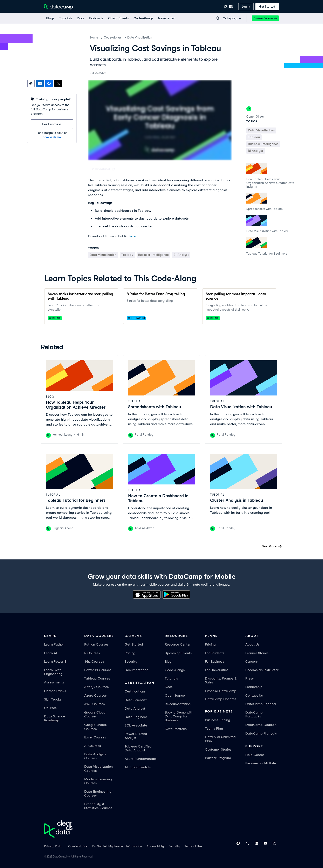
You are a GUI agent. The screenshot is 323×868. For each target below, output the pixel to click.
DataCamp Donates (221, 699)
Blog (168, 662)
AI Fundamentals (138, 767)
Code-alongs (113, 37)
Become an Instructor (262, 670)
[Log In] (246, 7)
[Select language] (229, 7)
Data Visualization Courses (98, 769)
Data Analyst (135, 708)
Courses (50, 708)
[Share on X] (58, 83)
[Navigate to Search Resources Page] (218, 18)
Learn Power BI (56, 662)
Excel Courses (95, 737)
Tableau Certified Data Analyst (138, 748)
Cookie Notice (78, 846)
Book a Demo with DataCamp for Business (179, 716)
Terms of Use (193, 846)
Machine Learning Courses (98, 781)
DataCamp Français (261, 733)
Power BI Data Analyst (136, 736)
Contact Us (254, 695)
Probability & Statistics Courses (98, 806)
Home (94, 37)
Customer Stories (218, 749)
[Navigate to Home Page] (59, 7)
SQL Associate (136, 725)
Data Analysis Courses (95, 756)
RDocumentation (178, 704)
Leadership (254, 687)
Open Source (175, 695)
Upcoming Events (178, 653)
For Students (215, 653)
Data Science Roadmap (54, 718)
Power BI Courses (98, 670)
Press (250, 678)
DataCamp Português (254, 714)
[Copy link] (31, 83)
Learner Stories (257, 653)
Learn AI (50, 653)
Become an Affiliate (261, 763)
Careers (252, 662)
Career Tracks (55, 691)
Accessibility (155, 846)
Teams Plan (214, 728)
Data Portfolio (176, 729)
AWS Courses (95, 704)
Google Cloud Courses (95, 714)
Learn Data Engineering (53, 672)
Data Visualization (140, 37)
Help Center (255, 755)
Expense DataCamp (221, 691)
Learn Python (54, 644)
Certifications (135, 691)
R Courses (92, 653)
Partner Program (218, 758)
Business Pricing (218, 720)
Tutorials (171, 678)
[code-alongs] (143, 18)
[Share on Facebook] (49, 83)
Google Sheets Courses (95, 727)
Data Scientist (136, 700)
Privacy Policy (54, 846)
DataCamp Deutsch (261, 725)
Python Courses (96, 644)
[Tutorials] (66, 18)
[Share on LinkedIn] (40, 83)
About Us (252, 644)
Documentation (136, 670)
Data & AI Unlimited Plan (220, 739)
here (132, 236)
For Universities (217, 670)
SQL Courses (94, 662)
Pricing (130, 653)
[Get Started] (267, 7)
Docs (169, 687)
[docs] (81, 18)
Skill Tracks (53, 699)
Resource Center (178, 644)
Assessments (54, 682)
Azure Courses (95, 695)
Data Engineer (136, 717)
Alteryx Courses (97, 687)
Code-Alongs (175, 670)
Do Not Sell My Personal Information (117, 846)
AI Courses (93, 746)
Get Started (134, 644)
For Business (215, 662)
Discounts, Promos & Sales (221, 680)
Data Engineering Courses (98, 793)
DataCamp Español (261, 704)
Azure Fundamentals (141, 759)
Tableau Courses (97, 678)
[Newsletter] (166, 18)
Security (131, 662)
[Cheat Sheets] (118, 18)
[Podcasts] (96, 18)
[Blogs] (50, 18)
